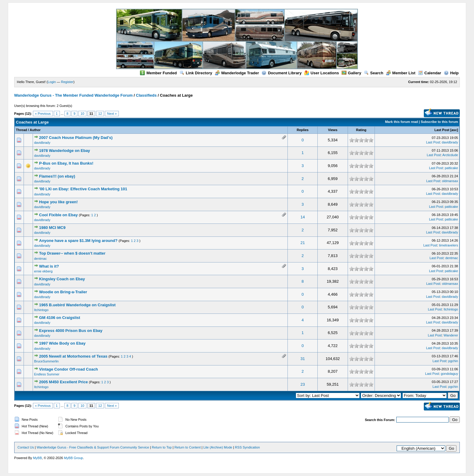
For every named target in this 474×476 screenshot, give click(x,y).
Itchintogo (41, 310)
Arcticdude (450, 155)
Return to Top (162, 447)
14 (303, 217)
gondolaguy (449, 374)
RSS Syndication (247, 447)
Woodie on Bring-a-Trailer (63, 292)
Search (374, 73)
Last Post (442, 130)
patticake (451, 168)
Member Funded (158, 73)
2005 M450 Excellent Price (63, 382)
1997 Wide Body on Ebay (62, 343)
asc (454, 130)
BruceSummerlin (46, 361)
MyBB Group (73, 458)
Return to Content (188, 447)
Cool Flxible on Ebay (58, 215)
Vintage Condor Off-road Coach (68, 369)
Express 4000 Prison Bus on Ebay (71, 331)
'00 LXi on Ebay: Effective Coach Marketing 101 (83, 189)
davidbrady (42, 143)
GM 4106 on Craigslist (60, 318)
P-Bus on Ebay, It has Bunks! (66, 163)
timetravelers (448, 245)
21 (303, 243)
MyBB (37, 458)
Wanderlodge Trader (237, 73)
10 (82, 114)
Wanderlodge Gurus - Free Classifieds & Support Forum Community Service (93, 447)
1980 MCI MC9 (52, 228)
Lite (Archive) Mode (218, 447)
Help (451, 73)
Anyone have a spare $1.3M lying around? (78, 241)
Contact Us (26, 447)
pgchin (453, 361)
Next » (112, 114)
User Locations (321, 73)
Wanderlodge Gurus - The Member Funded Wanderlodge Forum (73, 95)
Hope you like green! (58, 202)
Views (333, 130)
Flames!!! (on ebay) (57, 176)
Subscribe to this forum (439, 122)
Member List (401, 73)
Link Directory (196, 73)
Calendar (430, 73)
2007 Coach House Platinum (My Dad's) (76, 138)
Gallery (351, 73)
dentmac (41, 259)
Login (52, 82)
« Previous (43, 114)
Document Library (281, 73)
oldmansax (450, 181)
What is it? (49, 266)
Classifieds (146, 95)
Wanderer (451, 335)
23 (303, 384)
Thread (22, 130)
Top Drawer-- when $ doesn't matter (72, 253)
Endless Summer (47, 374)
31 (303, 359)
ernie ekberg (43, 271)
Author (35, 130)
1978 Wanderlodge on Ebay (65, 151)
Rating (361, 130)
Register (67, 82)
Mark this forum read (402, 122)
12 (100, 114)
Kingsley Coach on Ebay (62, 279)
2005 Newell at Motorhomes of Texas (73, 356)
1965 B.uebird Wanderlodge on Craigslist (77, 305)
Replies (303, 130)
